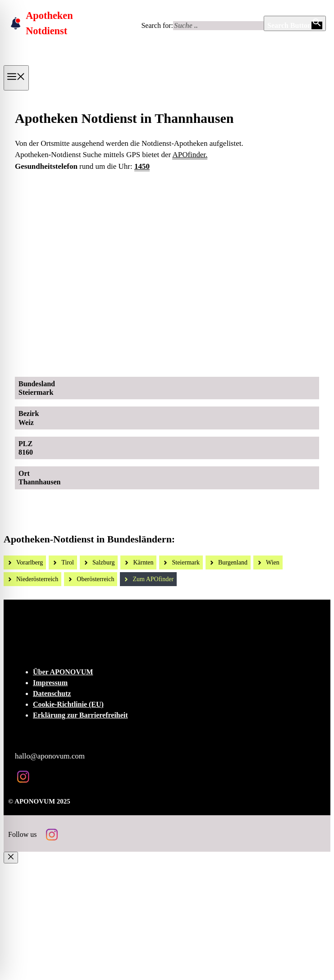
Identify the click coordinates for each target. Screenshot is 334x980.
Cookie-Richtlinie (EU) (68, 704)
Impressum (50, 683)
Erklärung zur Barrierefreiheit (80, 715)
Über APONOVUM (63, 672)
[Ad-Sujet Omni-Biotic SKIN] (174, 360)
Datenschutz (52, 693)
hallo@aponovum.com (50, 756)
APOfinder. (190, 155)
